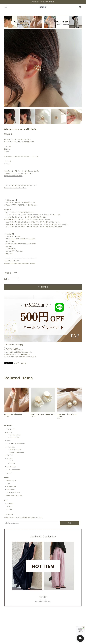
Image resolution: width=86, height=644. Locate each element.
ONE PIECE (11, 447)
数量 (6, 279)
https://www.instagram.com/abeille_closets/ (20, 263)
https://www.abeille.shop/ (13, 176)
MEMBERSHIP (11, 487)
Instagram (10, 503)
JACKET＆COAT (16, 435)
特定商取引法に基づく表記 (15, 495)
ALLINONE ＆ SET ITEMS (16, 444)
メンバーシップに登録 (11, 348)
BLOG (8, 484)
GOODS (10, 458)
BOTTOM (10, 455)
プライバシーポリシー (13, 492)
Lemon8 (9, 506)
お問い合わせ (11, 490)
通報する (24, 363)
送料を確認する (25, 354)
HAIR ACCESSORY (13, 470)
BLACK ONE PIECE (17, 452)
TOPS (9, 441)
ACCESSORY (11, 467)
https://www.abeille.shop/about (15, 188)
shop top (10, 509)
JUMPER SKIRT (15, 450)
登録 (70, 523)
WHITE (9, 473)
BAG (11, 461)
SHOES (12, 463)
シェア (16, 363)
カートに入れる (43, 287)
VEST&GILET (14, 437)
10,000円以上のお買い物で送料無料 (43, 2)
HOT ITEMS (11, 429)
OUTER (9, 432)
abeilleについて (11, 481)
